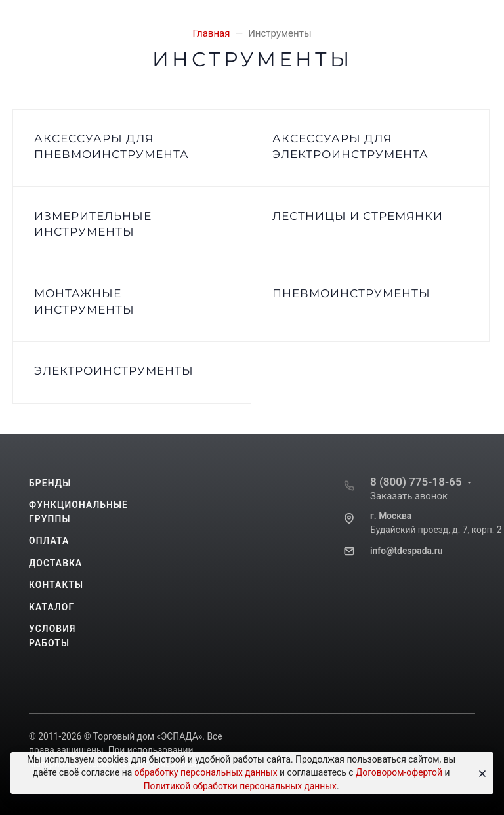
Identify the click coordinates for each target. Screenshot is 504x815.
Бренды (50, 483)
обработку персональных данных (206, 772)
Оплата (49, 541)
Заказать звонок (409, 496)
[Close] (479, 773)
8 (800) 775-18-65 (416, 482)
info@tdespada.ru (406, 551)
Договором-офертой (399, 772)
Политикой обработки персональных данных (240, 786)
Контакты (56, 585)
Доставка (55, 563)
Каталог (52, 607)
